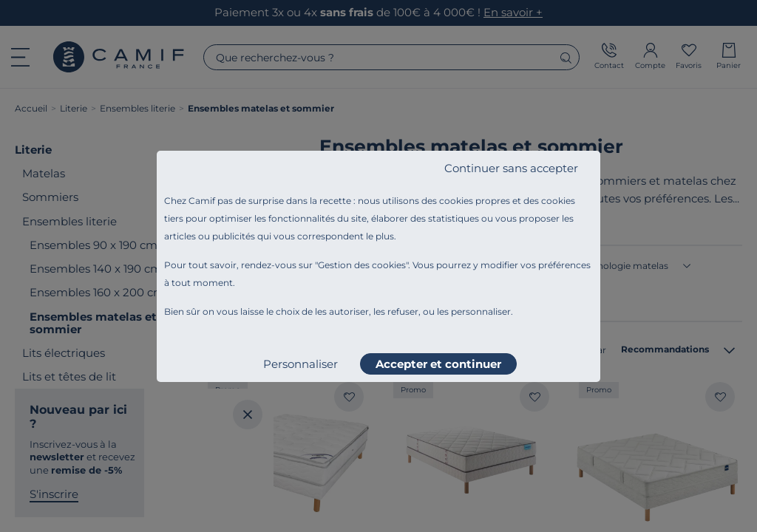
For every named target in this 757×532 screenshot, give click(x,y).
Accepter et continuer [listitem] (438, 364)
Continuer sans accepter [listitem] (511, 168)
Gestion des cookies (362, 265)
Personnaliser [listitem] (301, 364)
